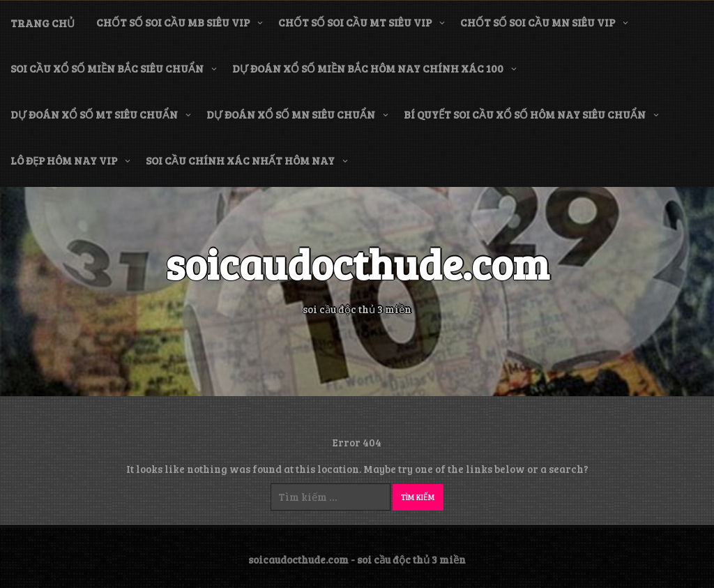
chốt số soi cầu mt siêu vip (355, 22)
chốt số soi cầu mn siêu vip (538, 22)
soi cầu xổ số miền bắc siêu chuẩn (107, 68)
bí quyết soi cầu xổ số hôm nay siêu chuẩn (525, 114)
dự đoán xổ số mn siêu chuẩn (291, 114)
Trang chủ (43, 23)
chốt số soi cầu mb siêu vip (173, 22)
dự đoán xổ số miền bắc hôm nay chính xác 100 (368, 68)
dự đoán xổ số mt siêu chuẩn (94, 114)
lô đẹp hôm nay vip (64, 160)
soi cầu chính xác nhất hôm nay (240, 160)
